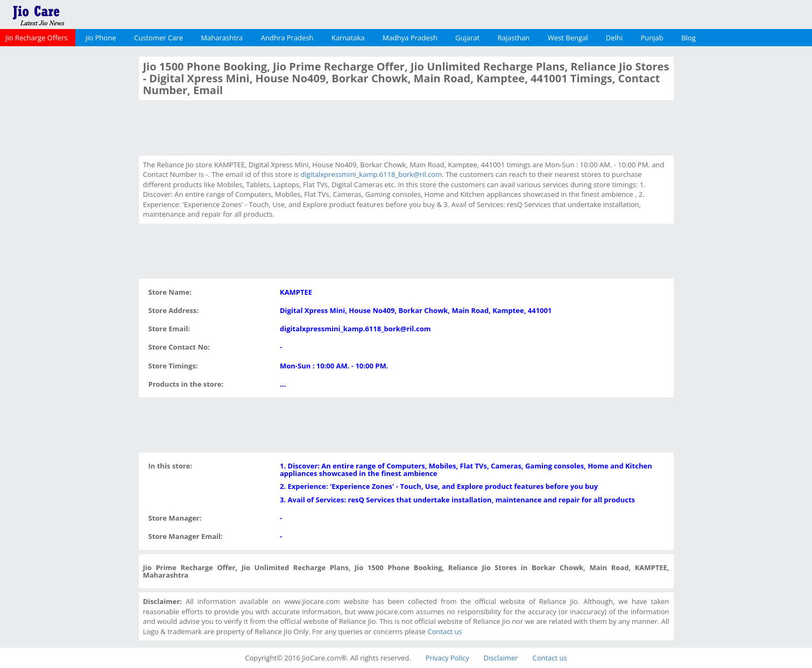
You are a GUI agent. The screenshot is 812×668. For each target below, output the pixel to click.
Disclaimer (501, 658)
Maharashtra (222, 38)
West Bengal (568, 38)
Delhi (614, 38)
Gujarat (467, 38)
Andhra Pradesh (287, 38)
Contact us (445, 631)
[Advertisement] (68, 217)
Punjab (652, 38)
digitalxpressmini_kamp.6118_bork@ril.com (372, 174)
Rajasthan (514, 38)
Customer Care (158, 38)
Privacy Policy (447, 658)
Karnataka (348, 38)
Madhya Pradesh (410, 38)
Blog (689, 38)
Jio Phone (101, 38)
